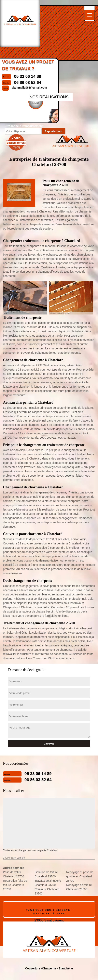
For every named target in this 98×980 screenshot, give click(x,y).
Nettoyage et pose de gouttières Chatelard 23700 (80, 876)
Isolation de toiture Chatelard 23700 (46, 874)
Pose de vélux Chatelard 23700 (14, 874)
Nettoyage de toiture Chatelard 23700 (79, 887)
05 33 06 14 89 (38, 774)
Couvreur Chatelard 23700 (47, 891)
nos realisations (49, 97)
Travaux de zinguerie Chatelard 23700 (48, 883)
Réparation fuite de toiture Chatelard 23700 (15, 885)
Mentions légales (49, 914)
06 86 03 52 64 (38, 780)
